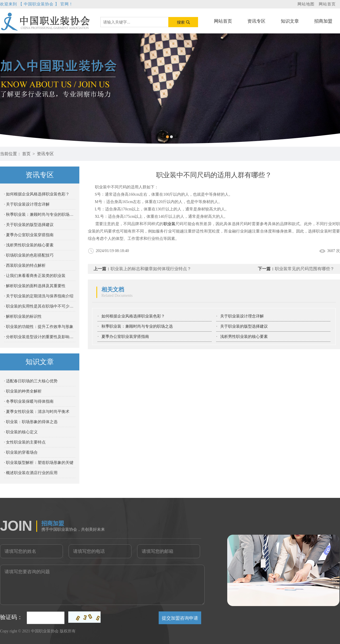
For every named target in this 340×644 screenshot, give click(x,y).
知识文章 (290, 21)
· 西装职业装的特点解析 (25, 266)
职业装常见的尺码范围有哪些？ (305, 269)
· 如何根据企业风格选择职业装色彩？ (37, 194)
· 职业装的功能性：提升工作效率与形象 (39, 327)
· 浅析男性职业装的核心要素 (29, 245)
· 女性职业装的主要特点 (25, 442)
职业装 (170, 224)
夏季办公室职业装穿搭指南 (125, 337)
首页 (26, 154)
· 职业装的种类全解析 (23, 391)
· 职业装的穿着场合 (21, 452)
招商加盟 (323, 21)
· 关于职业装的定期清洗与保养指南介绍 (39, 296)
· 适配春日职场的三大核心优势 (31, 381)
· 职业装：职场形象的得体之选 (31, 422)
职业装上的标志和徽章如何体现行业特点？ (151, 269)
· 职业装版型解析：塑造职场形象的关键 (39, 463)
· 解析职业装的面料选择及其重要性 (35, 286)
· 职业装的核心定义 (21, 432)
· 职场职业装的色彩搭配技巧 (29, 255)
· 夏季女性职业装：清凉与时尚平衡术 (37, 412)
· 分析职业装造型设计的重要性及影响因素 (40, 337)
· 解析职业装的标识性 (23, 316)
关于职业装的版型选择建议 (244, 326)
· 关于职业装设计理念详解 (27, 204)
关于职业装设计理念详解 (242, 316)
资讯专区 (256, 21)
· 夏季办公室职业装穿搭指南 (29, 235)
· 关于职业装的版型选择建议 (29, 225)
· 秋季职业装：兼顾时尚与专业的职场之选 (40, 215)
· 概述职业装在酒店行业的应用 (31, 473)
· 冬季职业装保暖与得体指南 (29, 401)
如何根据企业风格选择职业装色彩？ (133, 316)
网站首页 (327, 4)
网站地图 (306, 4)
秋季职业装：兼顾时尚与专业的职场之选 (137, 326)
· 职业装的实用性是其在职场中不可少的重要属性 (40, 306)
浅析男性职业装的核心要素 (244, 337)
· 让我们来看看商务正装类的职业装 (35, 276)
